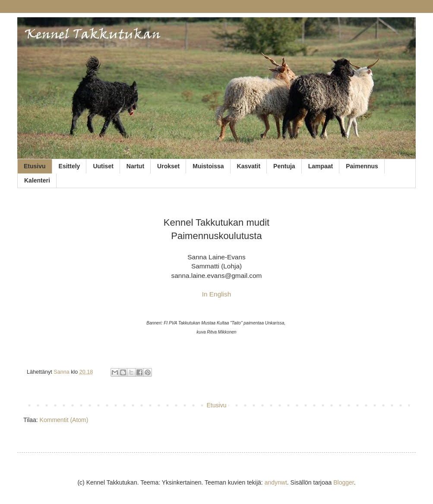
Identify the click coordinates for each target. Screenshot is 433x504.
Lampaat (321, 166)
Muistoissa (208, 166)
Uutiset (103, 166)
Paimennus (362, 166)
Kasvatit (249, 166)
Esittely (70, 166)
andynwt (276, 482)
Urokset (168, 166)
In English (217, 294)
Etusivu (35, 166)
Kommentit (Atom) (64, 420)
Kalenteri (37, 180)
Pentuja (284, 166)
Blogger (343, 482)
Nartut (135, 166)
